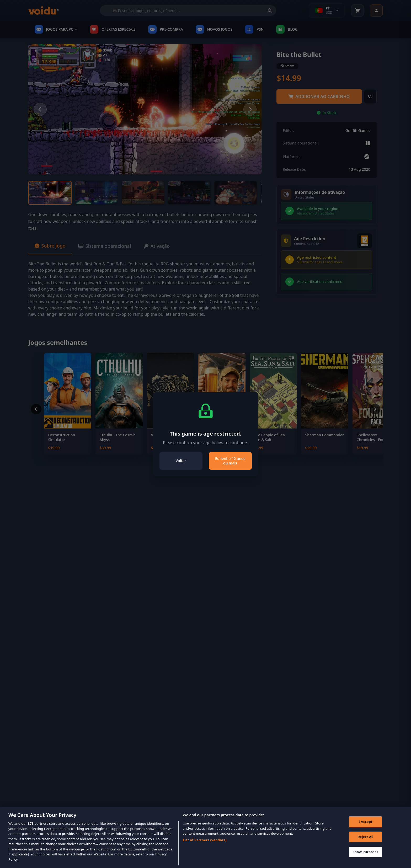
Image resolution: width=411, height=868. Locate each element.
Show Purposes (366, 858)
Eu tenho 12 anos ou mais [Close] (230, 461)
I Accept (365, 828)
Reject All (365, 843)
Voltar (181, 461)
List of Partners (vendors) (205, 846)
